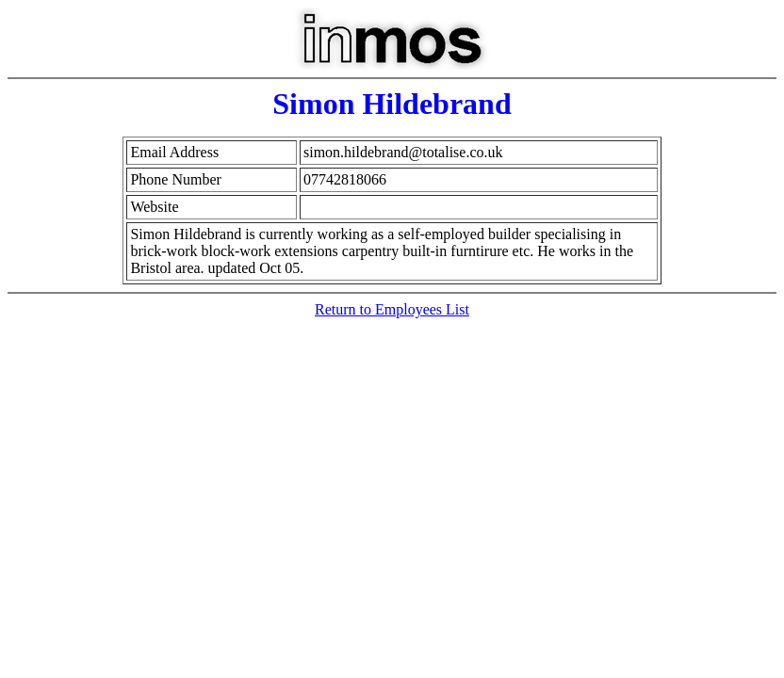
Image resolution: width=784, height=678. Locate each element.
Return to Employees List (392, 309)
